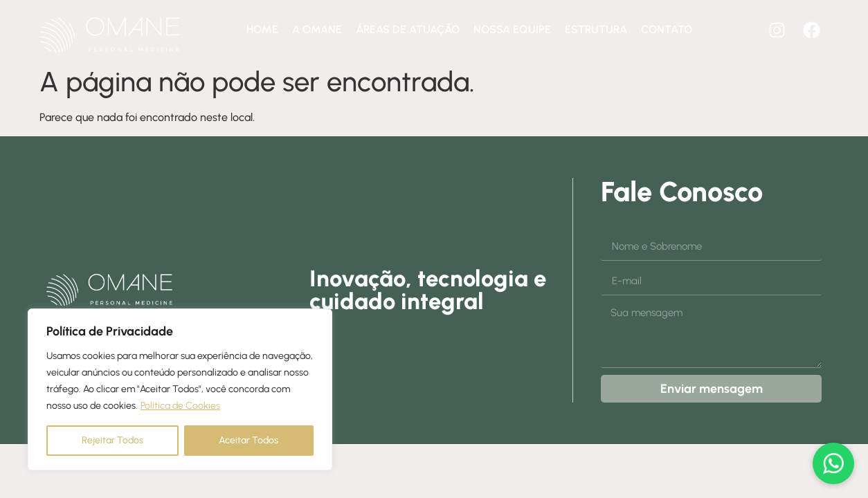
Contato (667, 29)
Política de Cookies (180, 406)
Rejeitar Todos (112, 440)
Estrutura (596, 29)
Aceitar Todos (248, 440)
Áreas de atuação (408, 29)
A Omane (317, 29)
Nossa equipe (512, 29)
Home (262, 29)
